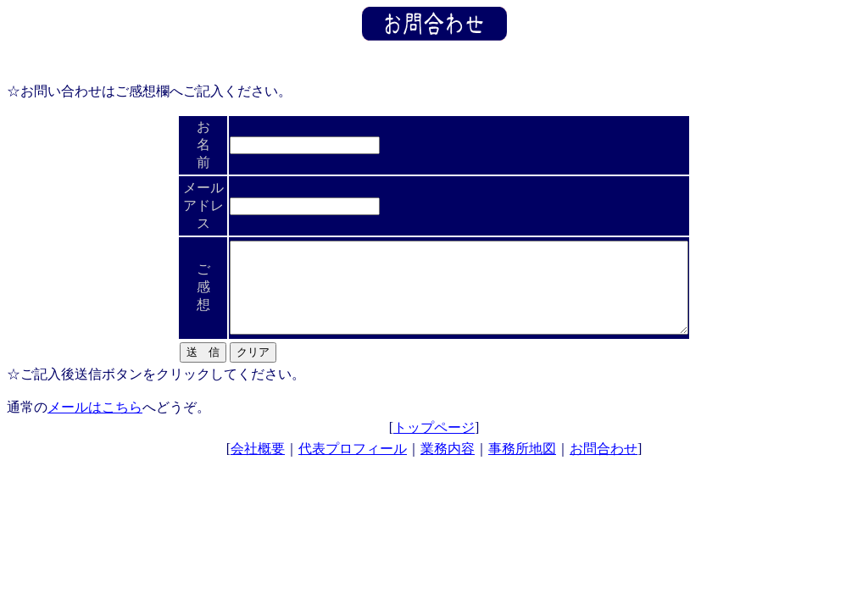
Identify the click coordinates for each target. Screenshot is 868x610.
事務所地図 (522, 451)
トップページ (434, 430)
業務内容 (448, 451)
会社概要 (258, 451)
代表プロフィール (353, 451)
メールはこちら (95, 410)
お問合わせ (604, 451)
